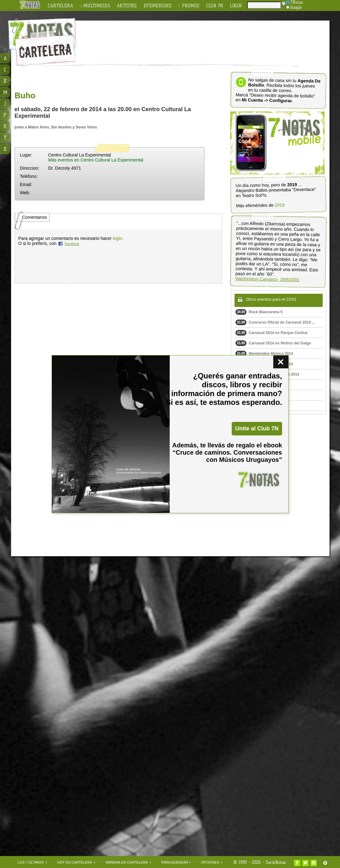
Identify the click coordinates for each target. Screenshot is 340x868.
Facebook (72, 244)
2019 (279, 205)
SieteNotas (276, 862)
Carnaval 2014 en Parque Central (272, 333)
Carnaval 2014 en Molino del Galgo (273, 343)
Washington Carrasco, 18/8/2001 (267, 279)
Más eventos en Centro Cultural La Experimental (96, 160)
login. (118, 238)
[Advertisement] (128, 48)
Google (294, 7)
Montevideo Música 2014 (264, 354)
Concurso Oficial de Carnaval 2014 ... (275, 322)
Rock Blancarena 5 (259, 312)
